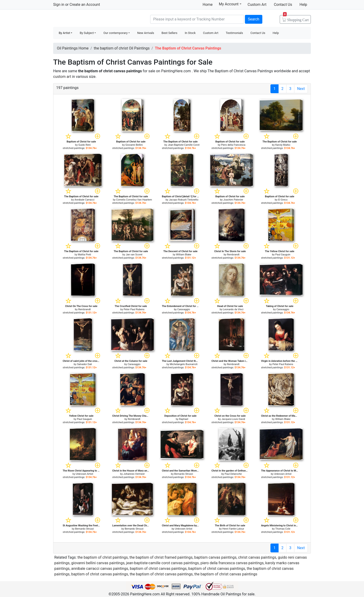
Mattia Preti (84, 255)
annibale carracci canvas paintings (100, 569)
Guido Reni (84, 145)
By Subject (87, 33)
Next (301, 89)
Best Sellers (169, 33)
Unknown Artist (84, 474)
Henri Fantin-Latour (233, 529)
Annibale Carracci (84, 200)
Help (303, 5)
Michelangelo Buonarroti (184, 364)
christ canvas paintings (257, 557)
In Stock (190, 33)
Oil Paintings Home (73, 48)
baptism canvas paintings (215, 557)
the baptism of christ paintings (103, 557)
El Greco (283, 200)
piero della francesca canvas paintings (232, 563)
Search (254, 19)
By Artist (64, 33)
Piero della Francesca (233, 145)
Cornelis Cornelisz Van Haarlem (134, 200)
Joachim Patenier (233, 200)
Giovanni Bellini (134, 145)
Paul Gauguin (283, 255)
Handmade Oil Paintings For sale (88, 19)
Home (208, 5)
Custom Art (257, 5)
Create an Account (85, 5)
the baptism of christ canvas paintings (161, 574)
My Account (230, 4)
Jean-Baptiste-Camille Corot (184, 145)
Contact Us (283, 5)
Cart (296, 18)
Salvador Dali (84, 364)
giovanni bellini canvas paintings (98, 563)
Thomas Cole (283, 529)
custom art (62, 77)
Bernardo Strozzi (184, 474)
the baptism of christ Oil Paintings (122, 48)
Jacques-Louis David (233, 419)
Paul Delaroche (233, 474)
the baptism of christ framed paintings (161, 557)
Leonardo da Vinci (233, 309)
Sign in (59, 5)
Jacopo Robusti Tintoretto (184, 200)
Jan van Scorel (134, 255)
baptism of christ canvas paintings (158, 569)
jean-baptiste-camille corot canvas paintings (163, 563)
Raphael (184, 419)
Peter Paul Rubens (134, 309)
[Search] (197, 19)
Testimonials (234, 33)
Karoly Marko (283, 145)
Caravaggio (184, 309)
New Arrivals (146, 33)
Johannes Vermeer (134, 474)
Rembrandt (233, 255)
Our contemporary (115, 33)
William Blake (184, 255)
